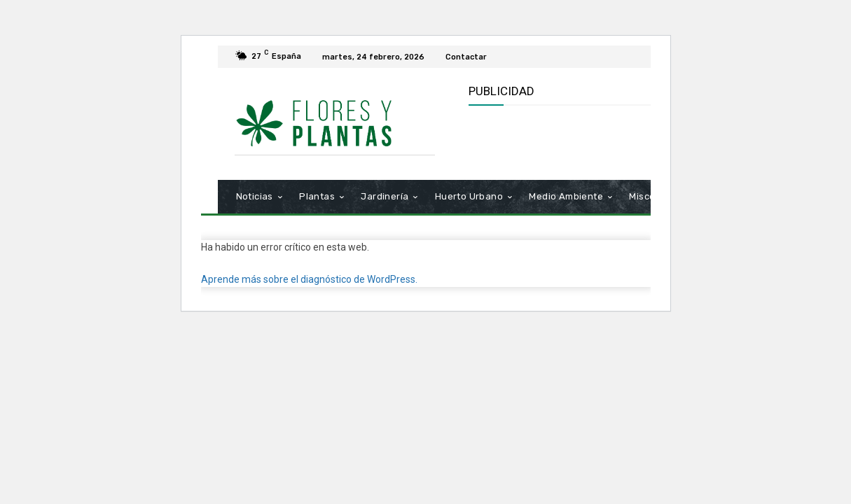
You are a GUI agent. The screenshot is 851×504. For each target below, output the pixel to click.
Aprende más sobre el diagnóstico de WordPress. (309, 279)
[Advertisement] (632, 141)
